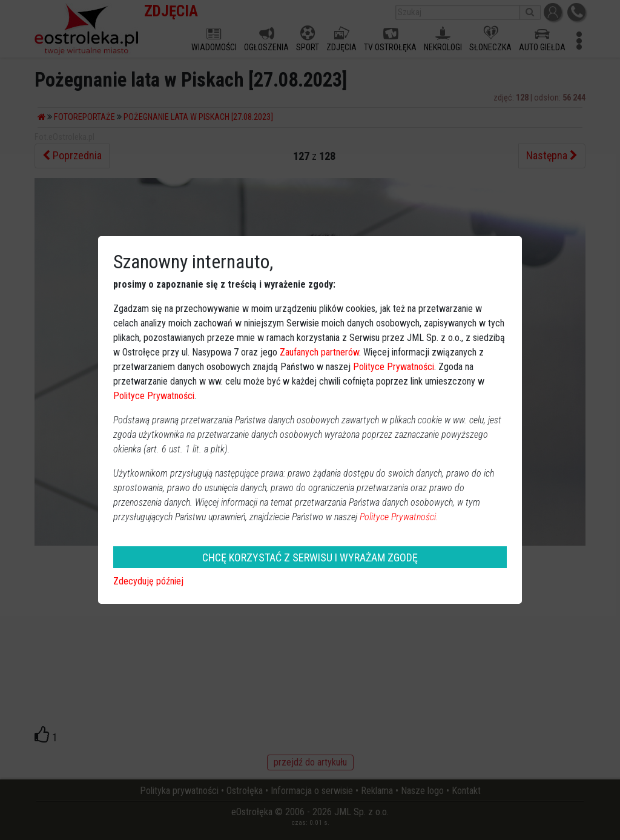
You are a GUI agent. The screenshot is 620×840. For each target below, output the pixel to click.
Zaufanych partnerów (319, 352)
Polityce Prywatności (394, 367)
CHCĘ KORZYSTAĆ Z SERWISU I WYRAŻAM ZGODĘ (310, 557)
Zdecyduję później (148, 581)
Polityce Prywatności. (399, 517)
